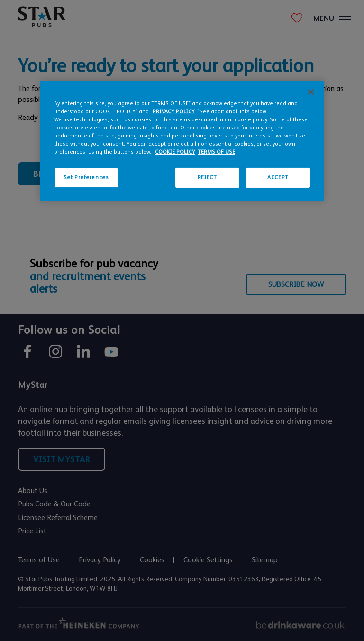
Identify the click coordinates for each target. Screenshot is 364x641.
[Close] (311, 92)
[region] (182, 141)
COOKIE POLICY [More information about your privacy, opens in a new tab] (175, 152)
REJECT (207, 178)
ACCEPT (278, 178)
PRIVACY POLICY (174, 112)
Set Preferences (86, 178)
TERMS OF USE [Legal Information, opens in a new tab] (216, 152)
